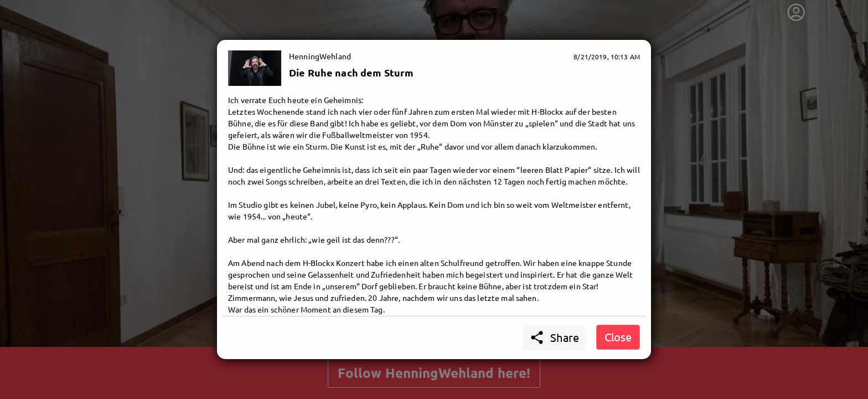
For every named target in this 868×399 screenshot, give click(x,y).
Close (618, 337)
